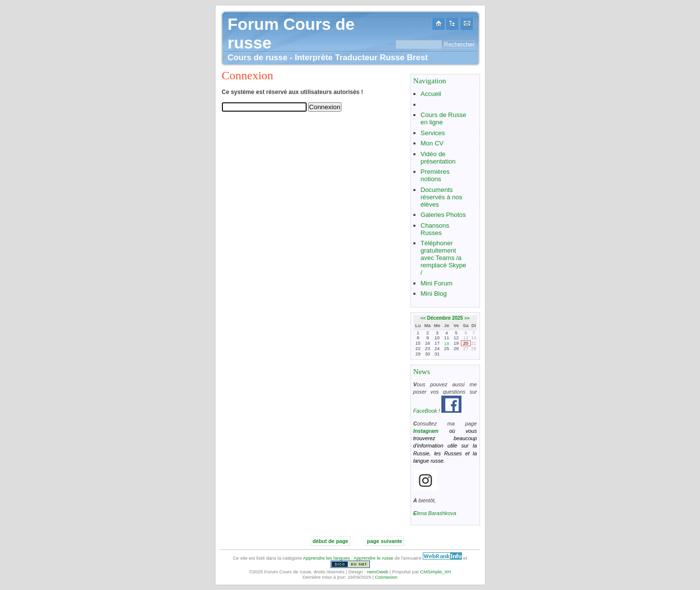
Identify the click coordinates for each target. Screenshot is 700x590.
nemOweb (378, 572)
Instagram (426, 431)
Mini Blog (434, 294)
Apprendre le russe (374, 558)
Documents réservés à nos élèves (442, 197)
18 (447, 344)
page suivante (385, 541)
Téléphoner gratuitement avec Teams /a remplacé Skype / (444, 258)
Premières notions (435, 175)
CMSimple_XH (436, 572)
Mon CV (432, 143)
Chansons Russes (435, 229)
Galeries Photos (444, 215)
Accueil (431, 94)
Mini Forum (437, 283)
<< (423, 318)
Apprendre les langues (326, 558)
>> (467, 318)
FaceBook (425, 411)
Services (433, 133)
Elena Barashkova (435, 513)
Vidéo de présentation (438, 158)
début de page (330, 541)
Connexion (386, 577)
